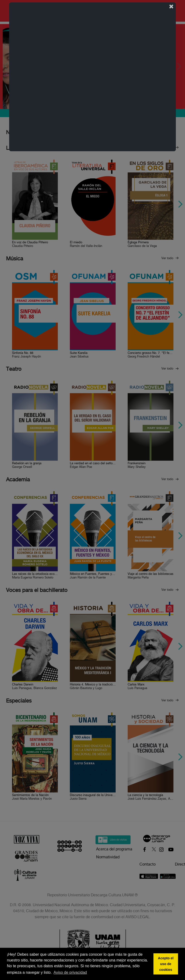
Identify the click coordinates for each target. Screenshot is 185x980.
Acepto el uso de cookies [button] (166, 964)
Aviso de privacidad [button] (70, 972)
